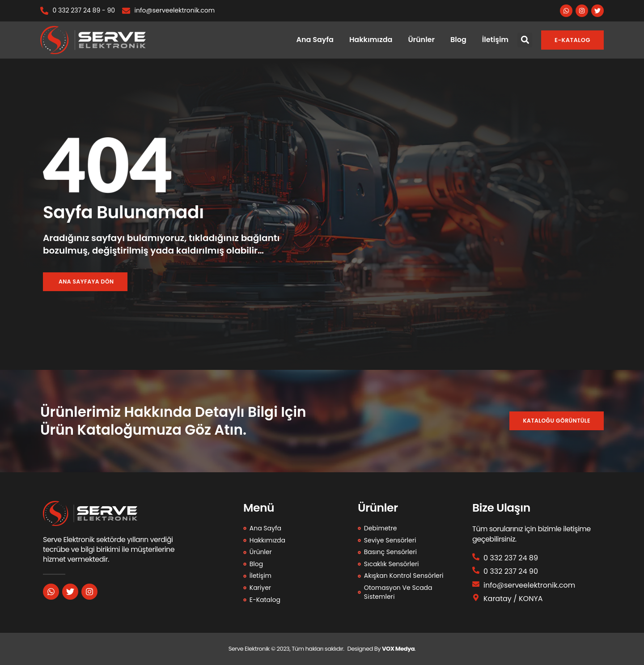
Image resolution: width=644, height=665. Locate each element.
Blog (458, 40)
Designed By (365, 649)
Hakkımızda (371, 40)
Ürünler (421, 40)
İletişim (495, 40)
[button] (525, 40)
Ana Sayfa (315, 40)
